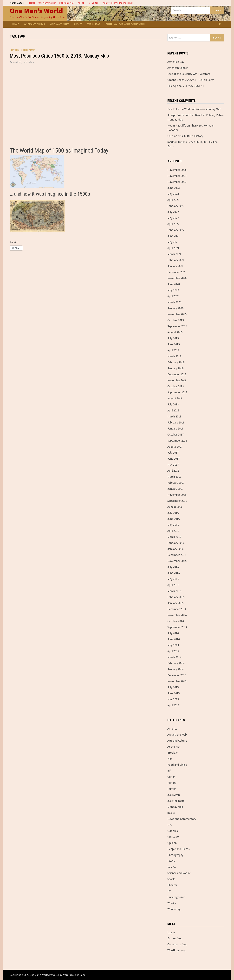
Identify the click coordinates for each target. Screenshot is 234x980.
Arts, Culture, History (190, 136)
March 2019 (174, 356)
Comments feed (177, 944)
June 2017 (174, 459)
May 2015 (173, 579)
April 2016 (173, 531)
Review (172, 867)
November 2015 (177, 561)
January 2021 (175, 266)
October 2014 (176, 621)
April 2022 (173, 224)
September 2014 (177, 627)
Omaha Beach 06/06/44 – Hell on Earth (191, 80)
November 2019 (177, 314)
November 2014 (177, 615)
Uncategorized (176, 897)
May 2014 (173, 645)
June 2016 (174, 519)
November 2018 (177, 380)
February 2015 (176, 597)
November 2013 (177, 681)
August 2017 (175, 446)
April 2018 (173, 410)
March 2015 (174, 591)
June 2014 (174, 639)
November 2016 (177, 495)
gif (169, 771)
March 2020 (174, 302)
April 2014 (173, 651)
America (172, 728)
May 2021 (173, 242)
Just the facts (176, 801)
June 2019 (174, 344)
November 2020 (177, 278)
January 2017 (175, 489)
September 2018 (177, 392)
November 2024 (177, 176)
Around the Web (177, 735)
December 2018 (177, 374)
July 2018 (173, 404)
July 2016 (173, 513)
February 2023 (176, 206)
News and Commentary (182, 819)
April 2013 (173, 705)
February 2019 (176, 362)
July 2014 (173, 633)
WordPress (69, 975)
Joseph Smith (176, 115)
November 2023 (177, 182)
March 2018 (174, 416)
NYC (170, 825)
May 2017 (173, 465)
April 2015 (173, 585)
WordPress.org (176, 950)
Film (170, 759)
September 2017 (177, 440)
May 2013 (173, 699)
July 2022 (173, 212)
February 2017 (176, 483)
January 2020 (175, 308)
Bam (82, 975)
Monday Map (28, 50)
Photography (175, 855)
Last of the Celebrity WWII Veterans (189, 74)
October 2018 (176, 386)
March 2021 (174, 254)
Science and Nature (179, 873)
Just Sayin (174, 795)
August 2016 (175, 507)
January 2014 (175, 669)
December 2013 (177, 675)
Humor (172, 789)
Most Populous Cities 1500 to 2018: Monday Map (59, 56)
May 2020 (173, 290)
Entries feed (175, 938)
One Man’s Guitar (47, 3)
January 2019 (175, 368)
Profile (172, 861)
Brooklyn (173, 753)
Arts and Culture (177, 741)
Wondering (174, 909)
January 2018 (175, 428)
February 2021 (176, 260)
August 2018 (175, 398)
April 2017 (173, 471)
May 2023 (173, 194)
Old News (173, 837)
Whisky (172, 903)
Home (32, 3)
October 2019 (176, 320)
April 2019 (173, 350)
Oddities (173, 831)
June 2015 (174, 573)
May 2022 (173, 218)
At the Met (174, 747)
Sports (171, 879)
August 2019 (175, 332)
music (171, 813)
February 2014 (176, 663)
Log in (171, 932)
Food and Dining (177, 765)
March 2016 (174, 537)
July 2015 (173, 567)
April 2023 (173, 200)
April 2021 (173, 248)
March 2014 (174, 657)
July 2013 (173, 687)
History (14, 50)
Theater (172, 885)
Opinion (172, 843)
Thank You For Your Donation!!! (117, 3)
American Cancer (178, 68)
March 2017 (174, 477)
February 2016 (176, 543)
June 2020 (174, 284)
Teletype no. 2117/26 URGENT (186, 86)
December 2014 (177, 609)
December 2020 (177, 272)
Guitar (171, 777)
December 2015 (177, 555)
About (81, 3)
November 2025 (177, 170)
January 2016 (175, 549)
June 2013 (174, 693)
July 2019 (173, 338)
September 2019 (177, 326)
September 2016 (177, 501)
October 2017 (176, 434)
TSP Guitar (93, 3)
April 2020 (173, 296)
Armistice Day (176, 62)
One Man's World (36, 11)
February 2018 (176, 422)
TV (169, 891)
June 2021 (174, 236)
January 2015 (175, 603)
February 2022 (176, 230)
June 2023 (174, 188)
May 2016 (173, 525)
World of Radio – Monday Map (203, 109)
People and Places (179, 849)
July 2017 (173, 453)
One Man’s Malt (67, 3)
